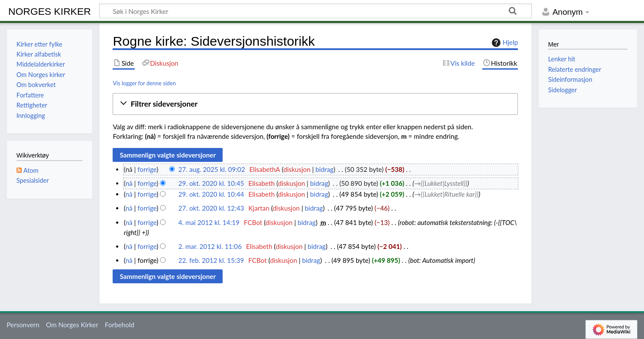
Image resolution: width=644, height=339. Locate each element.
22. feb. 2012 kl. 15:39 (211, 260)
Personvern (23, 325)
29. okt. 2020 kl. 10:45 (211, 183)
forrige (147, 169)
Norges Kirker (50, 11)
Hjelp (504, 43)
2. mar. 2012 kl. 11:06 (210, 246)
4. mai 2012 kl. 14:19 (209, 222)
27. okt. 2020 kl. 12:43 (211, 208)
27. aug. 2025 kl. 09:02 (212, 169)
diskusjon (297, 169)
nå (129, 183)
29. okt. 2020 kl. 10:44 (211, 194)
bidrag (324, 169)
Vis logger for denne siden (144, 83)
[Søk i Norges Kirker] (315, 11)
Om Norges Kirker (72, 325)
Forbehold (120, 325)
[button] (315, 104)
